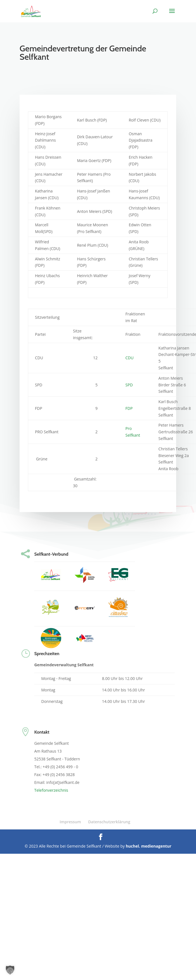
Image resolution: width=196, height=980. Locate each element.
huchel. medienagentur (149, 846)
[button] (10, 970)
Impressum (70, 822)
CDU (130, 358)
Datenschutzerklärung (109, 822)
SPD (129, 385)
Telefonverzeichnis (51, 790)
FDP (129, 408)
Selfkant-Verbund (51, 554)
